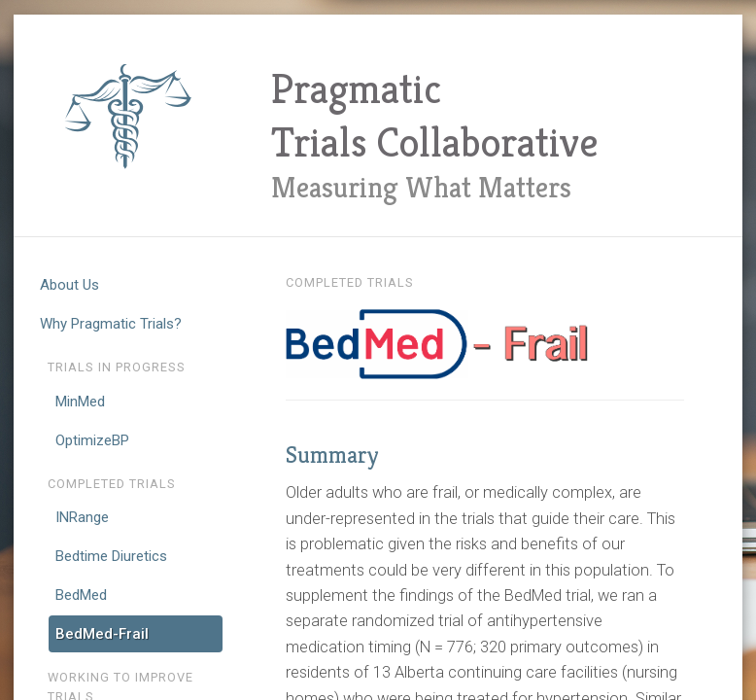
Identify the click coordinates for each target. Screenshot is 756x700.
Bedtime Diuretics (111, 556)
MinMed (80, 402)
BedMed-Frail (102, 634)
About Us (69, 285)
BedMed (81, 595)
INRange (82, 517)
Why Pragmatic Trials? (111, 324)
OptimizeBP (92, 440)
